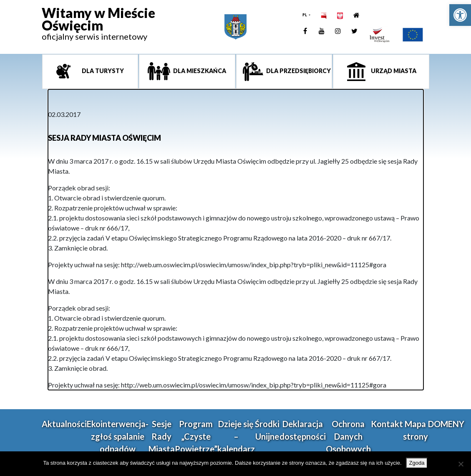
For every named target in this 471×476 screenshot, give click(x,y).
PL (305, 15)
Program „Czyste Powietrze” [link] (196, 436)
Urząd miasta (393, 71)
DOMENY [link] (446, 424)
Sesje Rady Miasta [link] (162, 436)
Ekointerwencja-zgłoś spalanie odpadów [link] (118, 436)
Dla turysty (102, 71)
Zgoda (417, 463)
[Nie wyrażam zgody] (461, 464)
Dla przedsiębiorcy (298, 71)
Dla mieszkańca (199, 71)
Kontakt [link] (387, 424)
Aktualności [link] (64, 424)
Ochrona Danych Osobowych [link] (348, 436)
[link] (460, 15)
